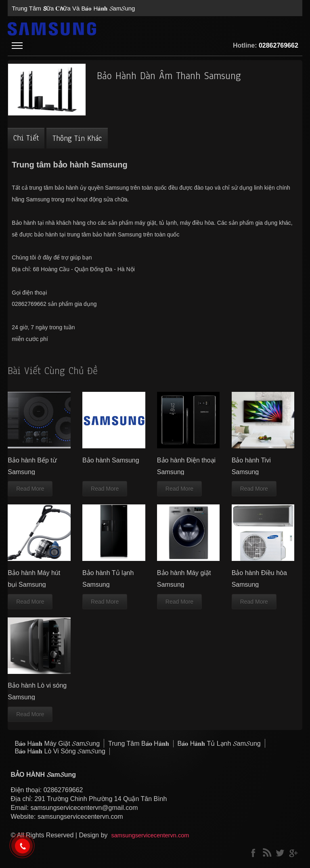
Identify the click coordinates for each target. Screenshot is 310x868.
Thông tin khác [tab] (77, 138)
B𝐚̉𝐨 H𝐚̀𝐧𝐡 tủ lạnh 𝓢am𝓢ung (219, 744)
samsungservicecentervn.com (150, 835)
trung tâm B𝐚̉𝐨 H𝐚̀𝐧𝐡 (138, 744)
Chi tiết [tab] (26, 138)
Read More (30, 489)
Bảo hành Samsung (111, 460)
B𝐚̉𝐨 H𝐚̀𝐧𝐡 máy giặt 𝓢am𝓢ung (57, 744)
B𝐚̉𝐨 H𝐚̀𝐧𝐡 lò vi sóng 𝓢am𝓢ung (60, 751)
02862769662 (279, 45)
